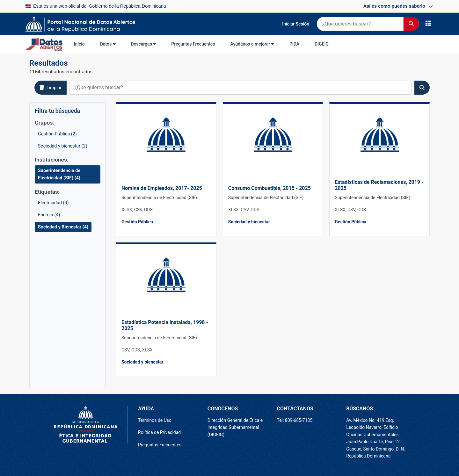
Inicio (79, 44)
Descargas (144, 44)
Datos (108, 44)
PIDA (294, 44)
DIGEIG (322, 44)
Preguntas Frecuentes (193, 44)
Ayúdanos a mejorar (252, 44)
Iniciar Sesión (296, 24)
